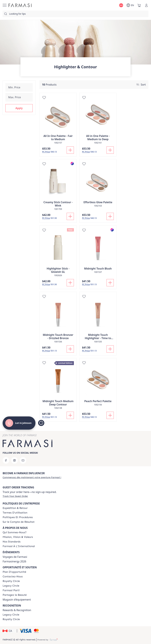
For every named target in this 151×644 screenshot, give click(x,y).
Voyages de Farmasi (15, 557)
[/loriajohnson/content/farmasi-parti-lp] (11, 590)
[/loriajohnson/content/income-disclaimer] (19, 522)
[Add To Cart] (70, 150)
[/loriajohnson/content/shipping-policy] (15, 508)
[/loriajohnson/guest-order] (15, 496)
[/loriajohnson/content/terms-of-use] (15, 513)
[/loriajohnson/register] (32, 477)
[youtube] (23, 460)
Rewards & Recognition (17, 610)
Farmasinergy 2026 (14, 561)
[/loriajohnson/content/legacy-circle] (11, 586)
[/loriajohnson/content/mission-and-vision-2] (18, 537)
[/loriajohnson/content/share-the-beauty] (15, 595)
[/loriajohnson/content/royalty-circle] (11, 581)
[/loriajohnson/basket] (139, 5)
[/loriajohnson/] (20, 5)
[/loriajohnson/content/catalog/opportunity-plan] (14, 572)
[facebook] (6, 460)
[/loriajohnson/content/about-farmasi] (15, 532)
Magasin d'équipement (17, 600)
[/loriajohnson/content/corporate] (19, 546)
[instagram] (14, 460)
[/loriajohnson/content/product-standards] (12, 542)
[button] (19, 108)
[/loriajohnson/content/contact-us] (13, 577)
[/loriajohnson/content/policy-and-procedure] (18, 517)
